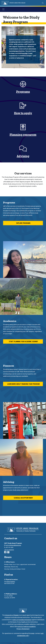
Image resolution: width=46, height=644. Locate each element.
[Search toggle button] (43, 3)
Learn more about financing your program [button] (23, 384)
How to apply (23, 113)
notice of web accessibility (27, 626)
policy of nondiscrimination (22, 620)
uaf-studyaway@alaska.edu (13, 545)
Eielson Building (11, 582)
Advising (23, 156)
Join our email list (9, 550)
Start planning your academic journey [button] (23, 341)
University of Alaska (12, 615)
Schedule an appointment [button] (23, 498)
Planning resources (23, 135)
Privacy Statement (23, 629)
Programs (23, 92)
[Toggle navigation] (3, 9)
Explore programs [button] (23, 223)
